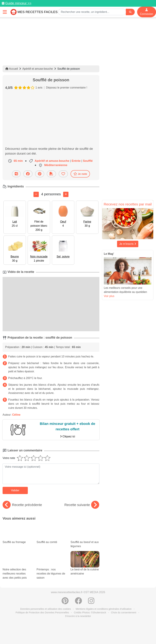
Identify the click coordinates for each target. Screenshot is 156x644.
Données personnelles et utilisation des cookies (46, 609)
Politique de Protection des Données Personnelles (42, 613)
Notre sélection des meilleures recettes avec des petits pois (17, 569)
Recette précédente (22, 505)
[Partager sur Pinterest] (40, 174)
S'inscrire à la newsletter (78, 616)
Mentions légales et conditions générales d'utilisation (104, 609)
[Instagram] (91, 603)
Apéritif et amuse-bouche (38, 69)
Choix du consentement (124, 613)
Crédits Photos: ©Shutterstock (90, 613)
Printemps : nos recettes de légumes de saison (51, 569)
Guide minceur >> (18, 3)
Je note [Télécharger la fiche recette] (80, 174)
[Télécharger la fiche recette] (51, 174)
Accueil (12, 69)
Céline (16, 415)
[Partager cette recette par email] (16, 174)
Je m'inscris (128, 244)
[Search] (130, 12)
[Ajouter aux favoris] (63, 174)
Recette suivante (82, 505)
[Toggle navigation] (5, 12)
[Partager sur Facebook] (28, 174)
